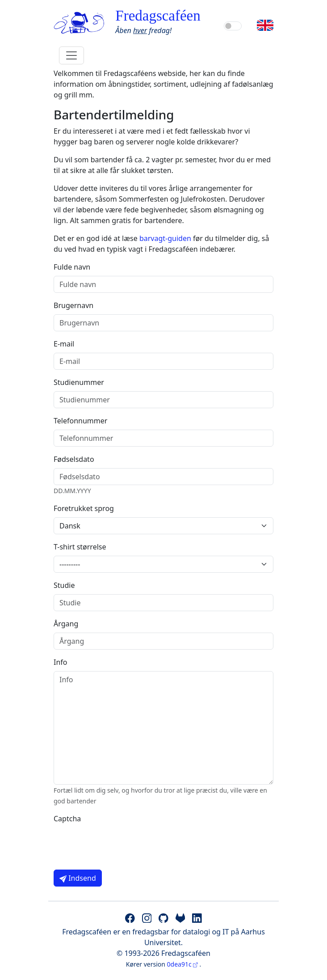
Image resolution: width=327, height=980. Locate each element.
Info (61, 662)
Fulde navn (72, 267)
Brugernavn (73, 305)
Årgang (66, 624)
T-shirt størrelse (80, 547)
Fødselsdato (74, 459)
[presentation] (122, 845)
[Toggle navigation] (71, 55)
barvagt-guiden (165, 238)
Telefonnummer (80, 421)
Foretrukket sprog (84, 508)
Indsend (78, 878)
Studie (64, 585)
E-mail (64, 344)
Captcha (67, 819)
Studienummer (79, 382)
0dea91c (183, 964)
